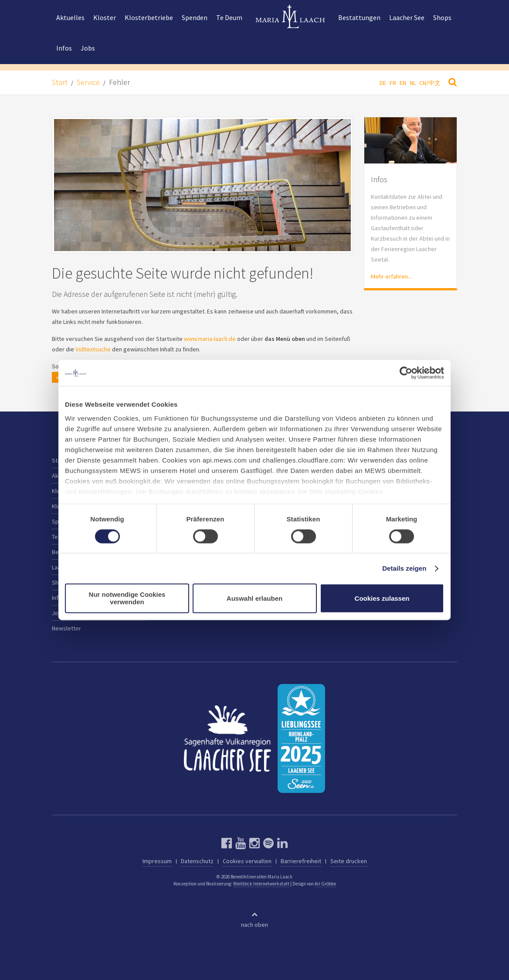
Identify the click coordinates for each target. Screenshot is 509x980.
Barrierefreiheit (301, 861)
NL (413, 83)
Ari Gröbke (325, 884)
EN (403, 83)
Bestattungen (359, 17)
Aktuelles (70, 17)
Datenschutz (197, 861)
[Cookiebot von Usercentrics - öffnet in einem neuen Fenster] (406, 373)
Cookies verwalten (247, 861)
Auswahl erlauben (254, 598)
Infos (64, 48)
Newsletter (66, 628)
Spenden (195, 17)
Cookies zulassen (382, 598)
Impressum (157, 861)
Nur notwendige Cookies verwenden (127, 599)
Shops (442, 17)
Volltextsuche (93, 349)
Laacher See (407, 17)
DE (383, 83)
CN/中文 (430, 83)
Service (88, 82)
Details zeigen (404, 568)
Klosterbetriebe (149, 17)
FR (393, 83)
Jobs (88, 48)
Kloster (105, 17)
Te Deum (229, 17)
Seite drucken (349, 861)
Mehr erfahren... (391, 276)
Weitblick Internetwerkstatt (261, 884)
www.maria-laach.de (210, 339)
